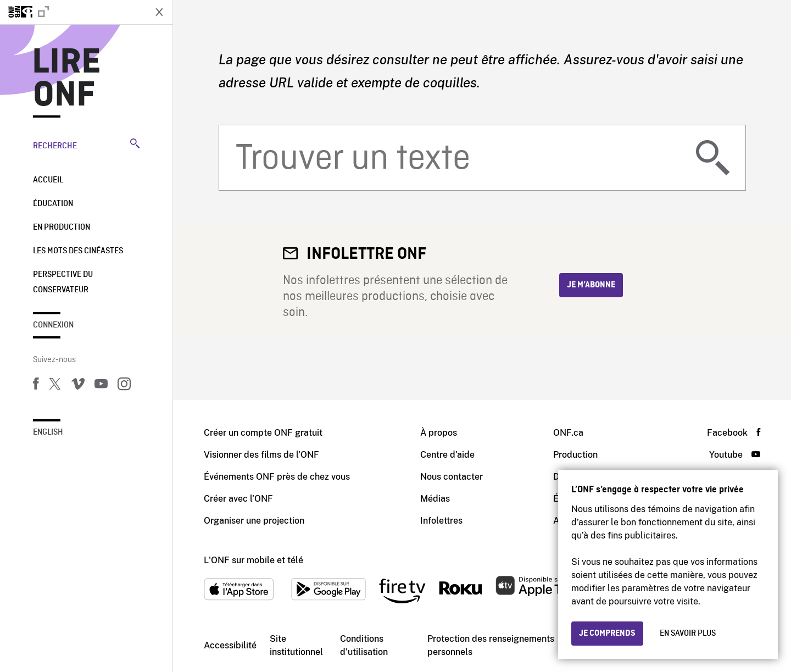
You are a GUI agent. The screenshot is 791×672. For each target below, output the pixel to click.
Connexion (53, 325)
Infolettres (441, 521)
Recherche (86, 145)
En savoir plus (688, 634)
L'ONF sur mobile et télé (254, 560)
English (48, 432)
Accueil (48, 180)
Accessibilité (230, 645)
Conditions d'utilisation (364, 645)
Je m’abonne (591, 285)
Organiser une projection (254, 521)
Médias (435, 499)
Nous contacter (452, 477)
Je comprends (607, 634)
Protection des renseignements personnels (491, 645)
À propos (439, 433)
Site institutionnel (296, 645)
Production (575, 455)
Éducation (53, 204)
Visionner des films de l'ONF (261, 455)
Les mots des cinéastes (78, 251)
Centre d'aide (447, 455)
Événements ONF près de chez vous (277, 477)
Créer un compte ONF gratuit (263, 433)
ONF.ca (568, 433)
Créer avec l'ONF (238, 499)
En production (62, 227)
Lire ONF (67, 79)
